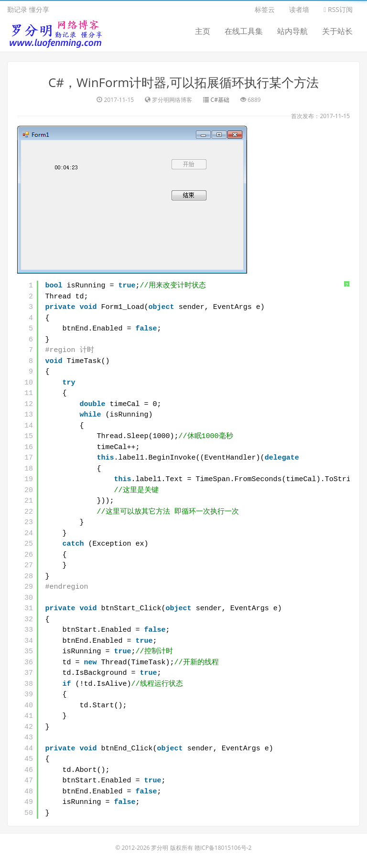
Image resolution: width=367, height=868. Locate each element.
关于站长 (337, 31)
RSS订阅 (338, 9)
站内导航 (292, 31)
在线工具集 (244, 31)
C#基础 (220, 100)
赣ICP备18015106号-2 (223, 848)
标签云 (265, 9)
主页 (203, 31)
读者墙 (299, 9)
